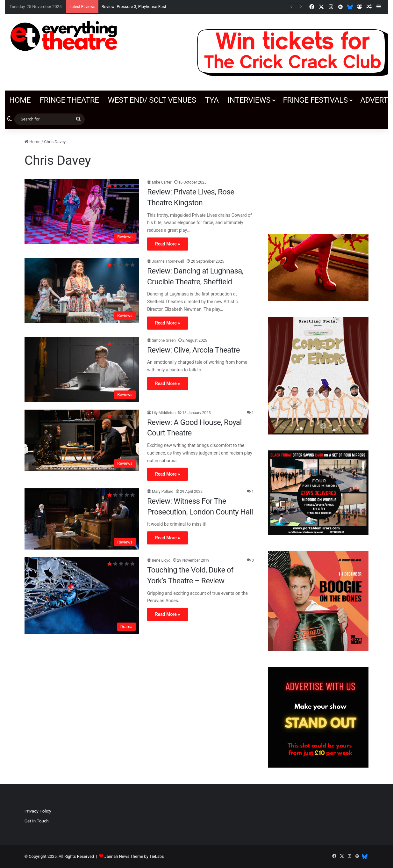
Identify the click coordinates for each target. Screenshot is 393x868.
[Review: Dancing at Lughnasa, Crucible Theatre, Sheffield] (82, 291)
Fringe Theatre (69, 100)
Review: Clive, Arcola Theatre (193, 350)
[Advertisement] (318, 178)
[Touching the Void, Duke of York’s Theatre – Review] (82, 595)
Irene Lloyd (161, 560)
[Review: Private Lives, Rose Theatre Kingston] (82, 212)
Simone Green (164, 340)
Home (20, 100)
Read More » (168, 244)
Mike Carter (162, 182)
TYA (212, 100)
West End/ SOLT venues (152, 100)
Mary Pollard (163, 492)
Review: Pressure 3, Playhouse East (134, 7)
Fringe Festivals (315, 100)
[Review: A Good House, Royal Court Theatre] (82, 440)
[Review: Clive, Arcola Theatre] (82, 370)
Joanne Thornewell (168, 261)
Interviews (249, 100)
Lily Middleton (164, 413)
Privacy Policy (38, 811)
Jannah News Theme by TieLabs (134, 856)
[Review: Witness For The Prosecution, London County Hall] (82, 519)
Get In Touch (37, 821)
